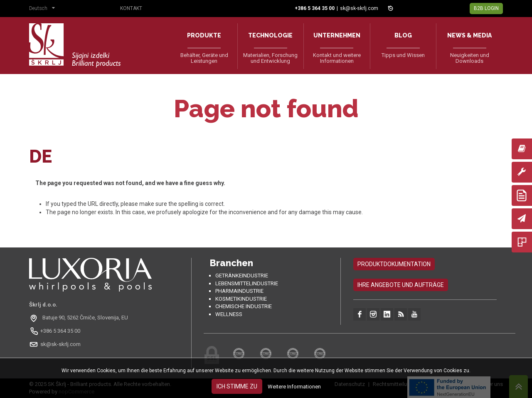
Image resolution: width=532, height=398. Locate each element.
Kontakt (131, 8)
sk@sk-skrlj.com (359, 8)
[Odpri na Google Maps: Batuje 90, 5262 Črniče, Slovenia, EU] (80, 318)
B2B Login (486, 8)
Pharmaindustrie (239, 291)
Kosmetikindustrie (241, 299)
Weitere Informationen (294, 387)
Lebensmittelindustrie (247, 283)
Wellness (229, 314)
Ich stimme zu (237, 386)
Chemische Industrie (244, 306)
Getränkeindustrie (242, 276)
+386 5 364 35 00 (60, 331)
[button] (44, 9)
